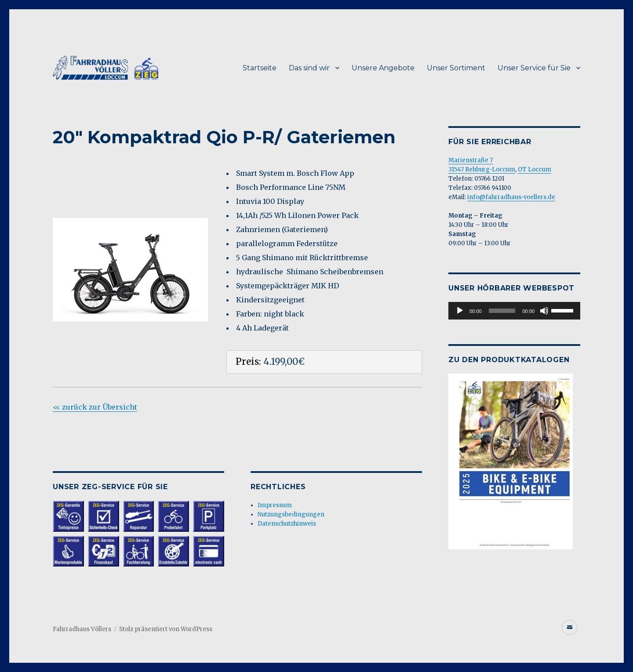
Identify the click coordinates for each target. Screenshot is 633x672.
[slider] (502, 311)
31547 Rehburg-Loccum (482, 169)
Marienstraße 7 (471, 160)
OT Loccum (535, 169)
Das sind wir (309, 68)
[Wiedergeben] (460, 311)
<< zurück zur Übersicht (95, 407)
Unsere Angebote (383, 68)
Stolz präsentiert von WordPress (166, 629)
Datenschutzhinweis (287, 524)
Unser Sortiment (456, 68)
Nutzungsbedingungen (291, 514)
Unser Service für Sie (534, 68)
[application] (514, 311)
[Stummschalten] (544, 311)
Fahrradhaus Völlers (82, 629)
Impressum (275, 505)
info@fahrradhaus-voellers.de (511, 197)
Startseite (260, 68)
